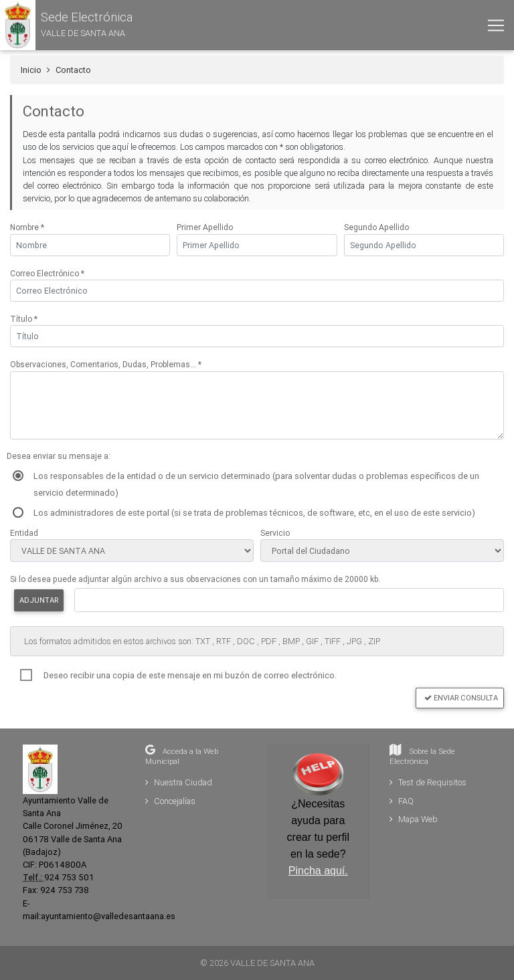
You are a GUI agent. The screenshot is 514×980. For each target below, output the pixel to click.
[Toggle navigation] (496, 25)
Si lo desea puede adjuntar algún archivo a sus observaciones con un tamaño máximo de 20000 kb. (195, 579)
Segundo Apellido (376, 227)
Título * (24, 319)
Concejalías (170, 801)
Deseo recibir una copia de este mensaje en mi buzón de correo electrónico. (190, 675)
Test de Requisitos (428, 782)
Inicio (31, 70)
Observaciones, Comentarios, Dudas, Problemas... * (106, 364)
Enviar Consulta (461, 698)
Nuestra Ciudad (179, 782)
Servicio (275, 533)
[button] (66, 25)
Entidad (24, 533)
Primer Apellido (205, 227)
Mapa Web (414, 819)
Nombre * (27, 227)
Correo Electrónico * (47, 273)
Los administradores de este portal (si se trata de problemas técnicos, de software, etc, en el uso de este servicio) (254, 513)
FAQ (402, 801)
